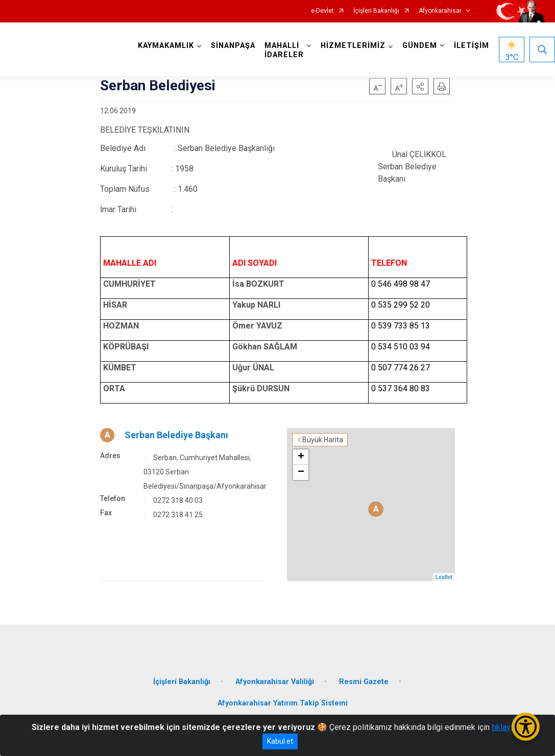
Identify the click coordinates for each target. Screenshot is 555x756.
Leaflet (444, 577)
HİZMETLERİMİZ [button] (353, 46)
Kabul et (280, 741)
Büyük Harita (323, 440)
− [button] (301, 472)
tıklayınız (508, 727)
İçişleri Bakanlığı (376, 11)
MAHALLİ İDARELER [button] (284, 50)
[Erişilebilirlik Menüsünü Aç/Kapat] (526, 727)
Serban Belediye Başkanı (176, 435)
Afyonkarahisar (440, 11)
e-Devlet (322, 11)
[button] (420, 86)
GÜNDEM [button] (420, 46)
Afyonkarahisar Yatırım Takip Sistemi (283, 703)
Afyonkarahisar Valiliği (275, 682)
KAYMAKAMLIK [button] (166, 46)
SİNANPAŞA (233, 46)
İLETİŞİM (472, 46)
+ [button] (301, 457)
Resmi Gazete (364, 682)
